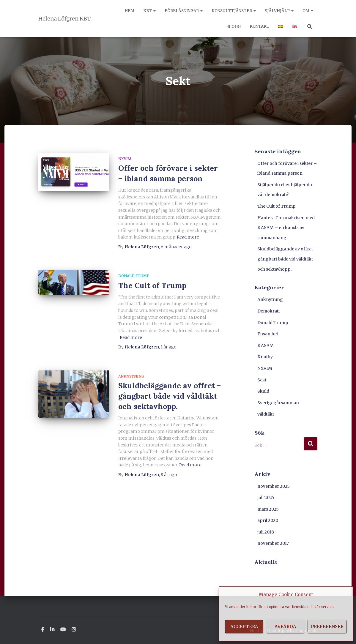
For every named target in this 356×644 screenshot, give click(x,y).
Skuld (263, 391)
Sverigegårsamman (278, 403)
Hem (129, 11)
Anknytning (131, 376)
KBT (149, 11)
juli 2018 (266, 532)
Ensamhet (268, 334)
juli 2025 (266, 498)
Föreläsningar (184, 11)
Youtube (63, 630)
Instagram (74, 630)
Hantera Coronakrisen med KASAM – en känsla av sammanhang (286, 228)
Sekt (262, 380)
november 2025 (274, 486)
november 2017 (273, 543)
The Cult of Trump (152, 285)
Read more (188, 237)
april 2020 (268, 520)
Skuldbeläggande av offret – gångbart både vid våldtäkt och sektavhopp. (170, 396)
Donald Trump (134, 276)
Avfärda (285, 627)
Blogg (233, 27)
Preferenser (327, 627)
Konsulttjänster (234, 11)
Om (308, 11)
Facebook (43, 630)
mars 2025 (268, 509)
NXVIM (125, 159)
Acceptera (244, 627)
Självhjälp (279, 11)
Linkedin (52, 630)
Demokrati (268, 311)
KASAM (266, 345)
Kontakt (260, 26)
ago (176, 247)
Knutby (265, 357)
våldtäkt (266, 414)
